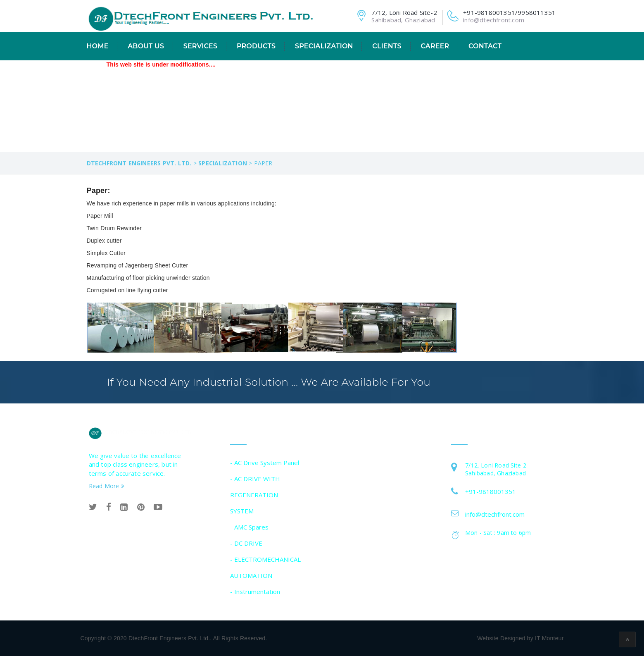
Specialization (324, 46)
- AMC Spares (249, 527)
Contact (485, 46)
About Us (146, 46)
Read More (107, 486)
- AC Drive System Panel (265, 463)
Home (98, 46)
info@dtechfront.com (494, 20)
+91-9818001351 (491, 491)
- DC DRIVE (246, 543)
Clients (387, 46)
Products (256, 46)
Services (200, 46)
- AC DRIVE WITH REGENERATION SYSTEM (255, 495)
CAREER (435, 46)
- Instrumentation (255, 592)
